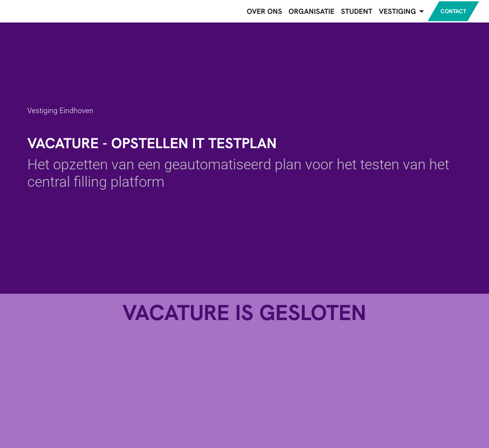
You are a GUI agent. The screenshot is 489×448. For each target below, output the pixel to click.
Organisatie (305, 13)
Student (350, 13)
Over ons (258, 13)
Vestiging (395, 13)
